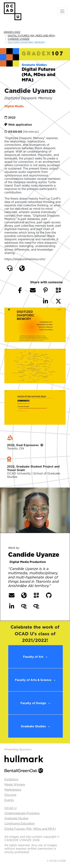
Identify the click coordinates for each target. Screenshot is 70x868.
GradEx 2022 (12, 32)
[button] (10, 268)
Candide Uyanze (19, 39)
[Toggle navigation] (62, 11)
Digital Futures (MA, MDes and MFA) (31, 36)
